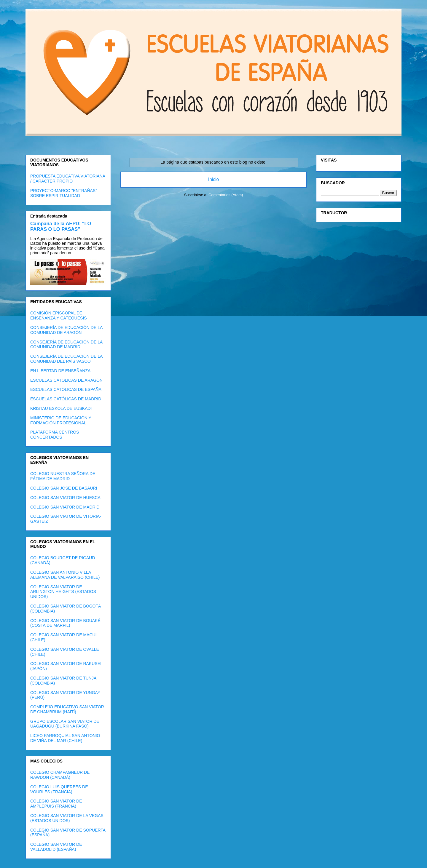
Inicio (213, 179)
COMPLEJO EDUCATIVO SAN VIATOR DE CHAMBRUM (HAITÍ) (67, 709)
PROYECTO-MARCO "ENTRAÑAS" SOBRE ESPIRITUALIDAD (64, 193)
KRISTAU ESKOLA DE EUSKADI (61, 408)
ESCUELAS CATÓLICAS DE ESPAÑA (66, 389)
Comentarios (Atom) (226, 195)
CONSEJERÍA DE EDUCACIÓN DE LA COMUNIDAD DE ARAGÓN (66, 330)
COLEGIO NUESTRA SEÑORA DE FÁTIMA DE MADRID (63, 476)
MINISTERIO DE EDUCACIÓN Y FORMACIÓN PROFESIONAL (61, 420)
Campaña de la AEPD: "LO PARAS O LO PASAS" (61, 226)
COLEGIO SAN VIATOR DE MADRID (65, 507)
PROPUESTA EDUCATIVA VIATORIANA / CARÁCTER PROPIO (68, 179)
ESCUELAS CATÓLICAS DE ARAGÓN (66, 380)
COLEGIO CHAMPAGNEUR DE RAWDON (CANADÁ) (60, 775)
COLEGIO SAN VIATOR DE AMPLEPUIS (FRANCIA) (56, 804)
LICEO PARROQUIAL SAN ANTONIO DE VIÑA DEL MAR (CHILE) (65, 738)
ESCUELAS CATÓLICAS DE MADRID (66, 399)
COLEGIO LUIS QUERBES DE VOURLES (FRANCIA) (59, 789)
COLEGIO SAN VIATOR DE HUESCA (65, 498)
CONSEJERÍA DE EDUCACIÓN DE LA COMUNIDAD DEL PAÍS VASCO (66, 359)
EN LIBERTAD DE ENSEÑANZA (60, 371)
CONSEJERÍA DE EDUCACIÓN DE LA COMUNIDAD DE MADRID (66, 345)
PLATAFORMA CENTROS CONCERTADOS (55, 435)
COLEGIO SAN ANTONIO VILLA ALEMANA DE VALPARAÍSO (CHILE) (65, 575)
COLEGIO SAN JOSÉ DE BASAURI (64, 488)
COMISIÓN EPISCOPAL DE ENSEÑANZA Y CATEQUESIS (59, 315)
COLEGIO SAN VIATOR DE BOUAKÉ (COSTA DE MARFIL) (65, 623)
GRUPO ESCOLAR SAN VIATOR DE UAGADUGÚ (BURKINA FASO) (65, 724)
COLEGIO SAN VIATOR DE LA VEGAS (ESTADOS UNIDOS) (67, 818)
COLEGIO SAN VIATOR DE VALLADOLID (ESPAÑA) (56, 847)
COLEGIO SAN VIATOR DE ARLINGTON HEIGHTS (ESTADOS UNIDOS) (63, 592)
